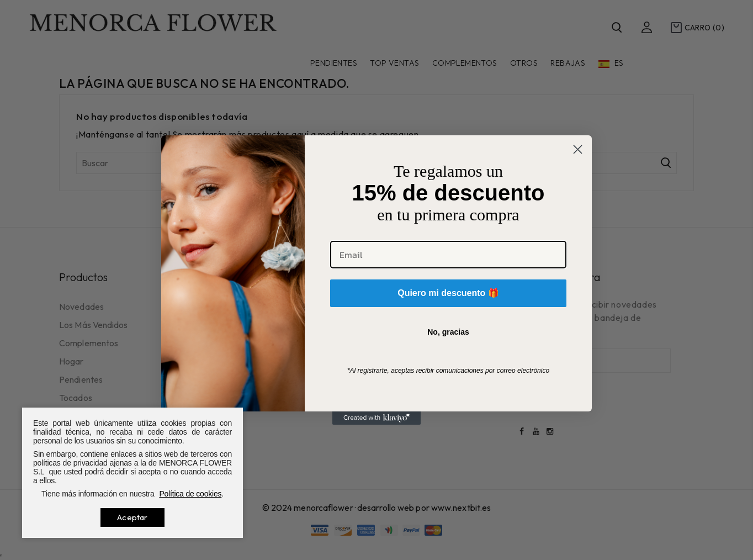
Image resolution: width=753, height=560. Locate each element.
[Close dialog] (578, 149)
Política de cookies (190, 494)
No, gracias (448, 332)
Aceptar (132, 517)
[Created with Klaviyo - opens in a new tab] (376, 418)
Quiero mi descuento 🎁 (448, 293)
